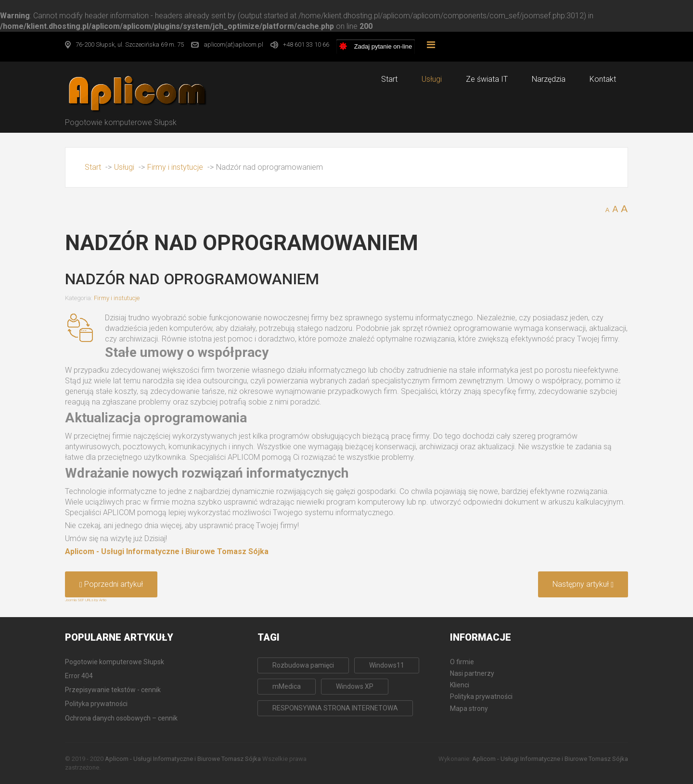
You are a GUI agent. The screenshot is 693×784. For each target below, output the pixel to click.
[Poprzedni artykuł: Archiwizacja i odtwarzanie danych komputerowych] (111, 584)
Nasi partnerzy (472, 673)
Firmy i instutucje (117, 298)
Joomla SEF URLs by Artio (86, 600)
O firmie (462, 662)
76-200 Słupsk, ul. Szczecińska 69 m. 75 (130, 44)
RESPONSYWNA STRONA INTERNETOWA (335, 708)
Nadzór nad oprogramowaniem (192, 279)
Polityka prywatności (481, 696)
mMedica (287, 686)
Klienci (460, 685)
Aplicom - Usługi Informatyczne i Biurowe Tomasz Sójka (167, 551)
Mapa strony (469, 708)
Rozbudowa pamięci (303, 665)
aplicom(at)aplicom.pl (233, 44)
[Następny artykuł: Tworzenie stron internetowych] (583, 584)
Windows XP (355, 686)
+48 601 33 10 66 (306, 44)
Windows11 (387, 665)
